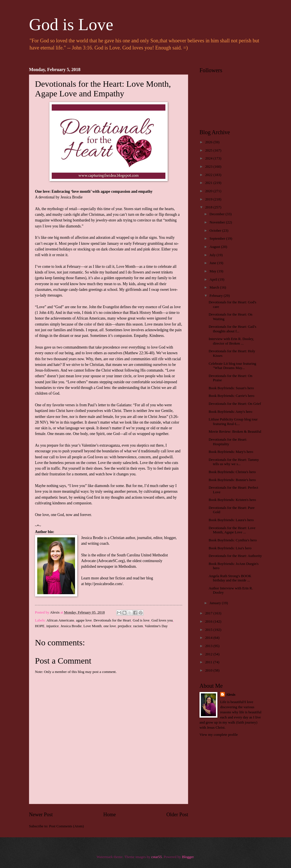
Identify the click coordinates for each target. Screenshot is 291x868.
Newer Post (41, 815)
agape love (84, 620)
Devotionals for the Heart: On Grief (235, 404)
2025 (209, 150)
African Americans (60, 620)
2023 (209, 167)
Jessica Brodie (71, 626)
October (216, 231)
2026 (209, 142)
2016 (209, 622)
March (215, 287)
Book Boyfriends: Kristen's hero (232, 500)
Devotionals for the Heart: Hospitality (228, 442)
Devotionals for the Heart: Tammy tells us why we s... (234, 462)
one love (110, 626)
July (213, 255)
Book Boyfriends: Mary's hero (231, 452)
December (217, 214)
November (218, 222)
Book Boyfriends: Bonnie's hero (232, 480)
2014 (209, 638)
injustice (53, 626)
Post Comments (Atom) (66, 826)
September (218, 239)
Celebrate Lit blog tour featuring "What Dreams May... (232, 366)
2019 (209, 199)
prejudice (124, 626)
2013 (209, 646)
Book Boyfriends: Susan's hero (231, 388)
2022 (209, 175)
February (217, 296)
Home (109, 815)
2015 (209, 630)
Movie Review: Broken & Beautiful (235, 432)
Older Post (177, 815)
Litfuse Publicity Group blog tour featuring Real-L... (233, 421)
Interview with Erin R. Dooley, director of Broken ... (231, 341)
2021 (209, 183)
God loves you (162, 620)
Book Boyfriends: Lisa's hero (230, 548)
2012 (209, 654)
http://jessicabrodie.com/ (104, 584)
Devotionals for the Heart (112, 620)
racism (138, 626)
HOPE (40, 626)
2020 (209, 191)
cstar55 (156, 857)
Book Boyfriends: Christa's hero (232, 472)
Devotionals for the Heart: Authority (235, 556)
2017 (209, 613)
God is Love (71, 24)
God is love (141, 620)
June (213, 263)
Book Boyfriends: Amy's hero (230, 412)
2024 (209, 158)
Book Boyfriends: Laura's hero (231, 520)
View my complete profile (219, 735)
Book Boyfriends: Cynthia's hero (233, 540)
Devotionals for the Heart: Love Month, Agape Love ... (232, 530)
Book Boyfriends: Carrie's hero (231, 396)
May (213, 271)
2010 (209, 670)
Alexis (231, 695)
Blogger (188, 857)
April (214, 279)
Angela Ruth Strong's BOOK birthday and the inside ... (230, 578)
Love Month (93, 626)
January (216, 603)
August (215, 247)
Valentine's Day (156, 626)
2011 (209, 662)
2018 (209, 207)
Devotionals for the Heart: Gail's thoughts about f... (232, 329)
